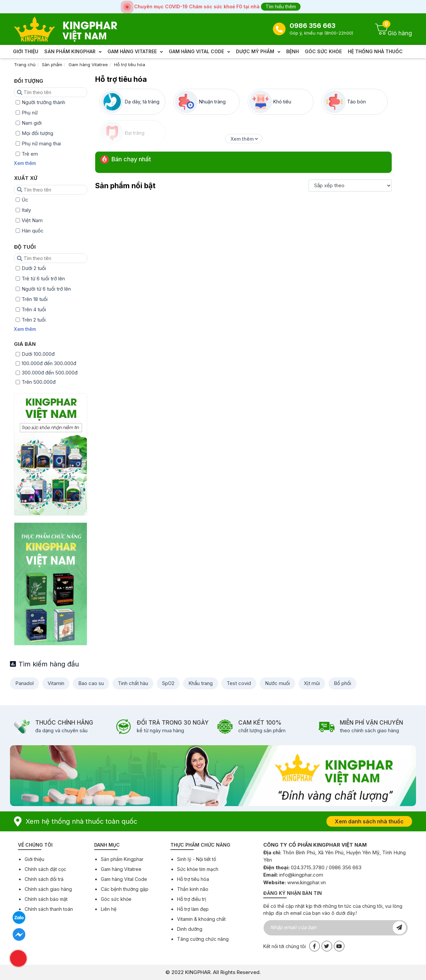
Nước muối (277, 683)
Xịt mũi (312, 683)
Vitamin (56, 683)
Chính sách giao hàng (48, 889)
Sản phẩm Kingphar (122, 859)
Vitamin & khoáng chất (201, 919)
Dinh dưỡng (190, 929)
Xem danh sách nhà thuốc (369, 821)
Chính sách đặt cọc (45, 869)
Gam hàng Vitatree (88, 65)
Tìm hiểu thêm (281, 6)
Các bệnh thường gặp (125, 889)
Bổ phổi (342, 683)
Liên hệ (109, 909)
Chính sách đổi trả (44, 879)
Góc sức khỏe (116, 899)
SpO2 (168, 683)
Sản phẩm (52, 65)
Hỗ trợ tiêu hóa (130, 65)
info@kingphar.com (301, 875)
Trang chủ (25, 65)
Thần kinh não (193, 889)
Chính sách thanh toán (49, 909)
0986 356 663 (313, 26)
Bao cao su (91, 683)
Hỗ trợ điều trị (192, 899)
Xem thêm (25, 163)
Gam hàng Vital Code (124, 879)
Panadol (24, 683)
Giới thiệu (34, 859)
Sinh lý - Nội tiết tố (197, 859)
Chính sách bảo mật (46, 899)
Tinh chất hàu (133, 683)
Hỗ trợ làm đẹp (193, 909)
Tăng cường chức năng (203, 939)
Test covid (239, 683)
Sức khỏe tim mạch (198, 869)
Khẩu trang (201, 683)
